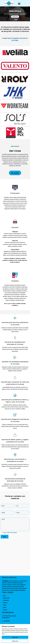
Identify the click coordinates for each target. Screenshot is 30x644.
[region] (15, 634)
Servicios (5, 603)
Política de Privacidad (12, 532)
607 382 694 (7, 621)
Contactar (15, 17)
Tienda (5, 605)
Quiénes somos (6, 598)
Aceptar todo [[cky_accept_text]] (15, 637)
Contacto (5, 610)
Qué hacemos (6, 600)
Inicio (4, 596)
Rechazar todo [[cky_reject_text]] (15, 641)
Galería (5, 607)
